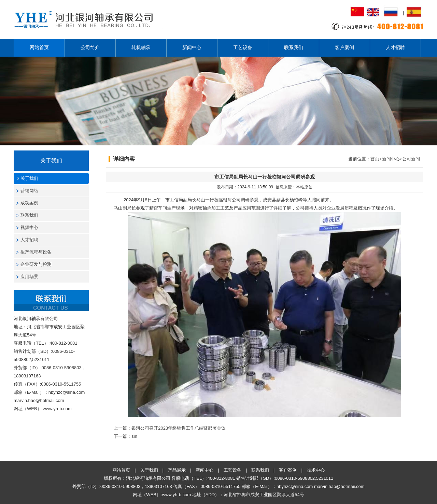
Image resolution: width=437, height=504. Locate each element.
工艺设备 (243, 48)
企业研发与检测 (36, 264)
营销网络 (29, 191)
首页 (375, 159)
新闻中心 (192, 48)
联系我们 (294, 48)
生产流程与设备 (36, 252)
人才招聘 (395, 48)
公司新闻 (411, 159)
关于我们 (29, 178)
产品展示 (177, 470)
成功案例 (29, 203)
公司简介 (90, 48)
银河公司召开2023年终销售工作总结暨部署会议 (179, 428)
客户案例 (344, 48)
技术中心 (316, 470)
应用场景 (29, 277)
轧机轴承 (141, 48)
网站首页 (39, 48)
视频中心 (29, 227)
